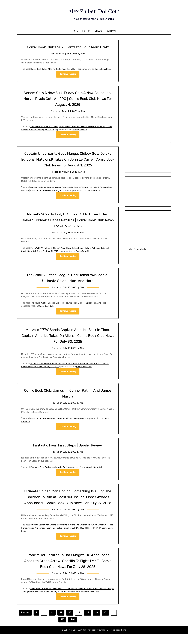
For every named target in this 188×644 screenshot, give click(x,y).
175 (62, 630)
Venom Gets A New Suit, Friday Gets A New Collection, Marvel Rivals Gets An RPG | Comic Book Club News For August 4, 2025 (68, 102)
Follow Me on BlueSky (137, 249)
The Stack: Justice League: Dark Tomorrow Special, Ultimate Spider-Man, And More (71, 306)
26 (96, 623)
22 (61, 623)
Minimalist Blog (104, 640)
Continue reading (68, 77)
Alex (83, 54)
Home (75, 31)
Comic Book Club (89, 133)
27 (105, 623)
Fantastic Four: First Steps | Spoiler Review (68, 449)
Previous (25, 623)
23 (70, 623)
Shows (99, 31)
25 (88, 623)
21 (52, 623)
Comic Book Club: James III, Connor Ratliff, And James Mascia (60, 422)
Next (73, 630)
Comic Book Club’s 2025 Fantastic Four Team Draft (68, 47)
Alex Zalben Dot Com (94, 11)
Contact (111, 31)
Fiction (86, 31)
